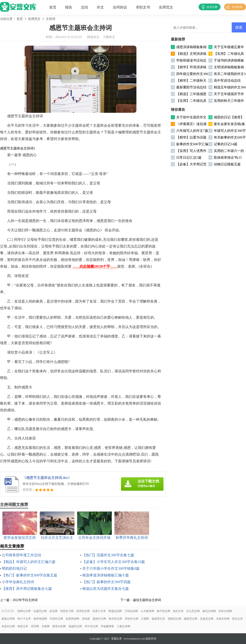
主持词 (51, 19)
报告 (69, 7)
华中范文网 (91, 626)
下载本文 (109, 37)
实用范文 (166, 7)
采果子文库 (99, 611)
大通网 (145, 619)
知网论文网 (24, 611)
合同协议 (120, 7)
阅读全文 (93, 37)
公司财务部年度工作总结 (21, 555)
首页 (53, 7)
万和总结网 (131, 611)
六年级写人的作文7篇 (192, 131)
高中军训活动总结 (227, 81)
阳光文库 (238, 619)
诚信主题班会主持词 (147, 600)
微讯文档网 (209, 611)
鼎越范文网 (75, 626)
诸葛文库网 (8, 619)
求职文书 (143, 7)
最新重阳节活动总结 (191, 87)
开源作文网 (56, 619)
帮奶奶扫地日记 (14, 568)
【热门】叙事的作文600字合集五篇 (30, 575)
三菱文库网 (123, 626)
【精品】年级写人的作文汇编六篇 (29, 562)
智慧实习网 (67, 611)
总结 (85, 7)
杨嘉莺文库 (158, 619)
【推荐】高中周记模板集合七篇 (27, 589)
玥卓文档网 (225, 611)
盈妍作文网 (99, 619)
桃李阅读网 (40, 619)
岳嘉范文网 (207, 619)
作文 (100, 7)
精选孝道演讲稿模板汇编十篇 (106, 575)
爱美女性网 (59, 626)
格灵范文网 (115, 619)
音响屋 (86, 619)
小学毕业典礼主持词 (18, 582)
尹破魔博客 (107, 626)
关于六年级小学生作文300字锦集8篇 (111, 568)
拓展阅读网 (72, 619)
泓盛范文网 (40, 611)
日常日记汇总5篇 (189, 158)
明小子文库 (24, 619)
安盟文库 (117, 639)
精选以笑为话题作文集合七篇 (106, 589)
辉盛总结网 (115, 611)
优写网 (35, 626)
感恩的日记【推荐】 (229, 117)
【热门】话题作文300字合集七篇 (108, 555)
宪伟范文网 (83, 611)
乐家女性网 (223, 619)
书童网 (46, 626)
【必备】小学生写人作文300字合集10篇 (114, 562)
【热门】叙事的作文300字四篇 (106, 582)
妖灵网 (53, 611)
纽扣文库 (178, 611)
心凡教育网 (147, 611)
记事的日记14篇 (226, 144)
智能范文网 (174, 619)
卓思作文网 (8, 626)
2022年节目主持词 (25, 600)
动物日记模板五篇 (227, 164)
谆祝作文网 (131, 619)
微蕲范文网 (191, 619)
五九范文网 (193, 611)
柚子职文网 (163, 611)
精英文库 (23, 626)
